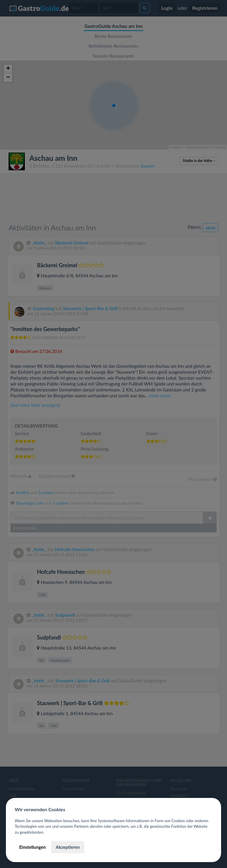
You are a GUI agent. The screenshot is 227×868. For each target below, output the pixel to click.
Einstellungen (33, 847)
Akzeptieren (68, 847)
